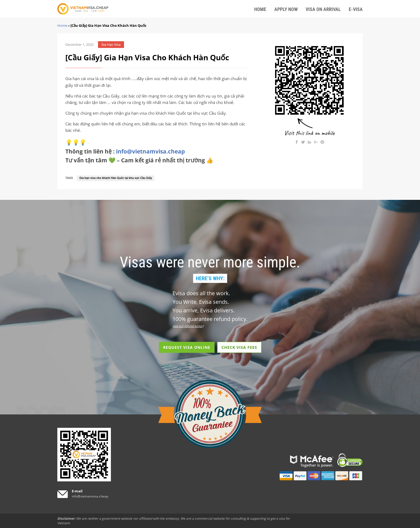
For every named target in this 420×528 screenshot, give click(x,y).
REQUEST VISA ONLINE (187, 347)
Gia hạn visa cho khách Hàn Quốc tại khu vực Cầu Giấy (116, 178)
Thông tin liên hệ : (125, 151)
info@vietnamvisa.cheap (150, 151)
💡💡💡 (76, 142)
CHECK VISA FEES (239, 347)
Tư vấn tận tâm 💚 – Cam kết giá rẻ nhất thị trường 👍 (139, 160)
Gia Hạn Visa (111, 45)
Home (62, 25)
